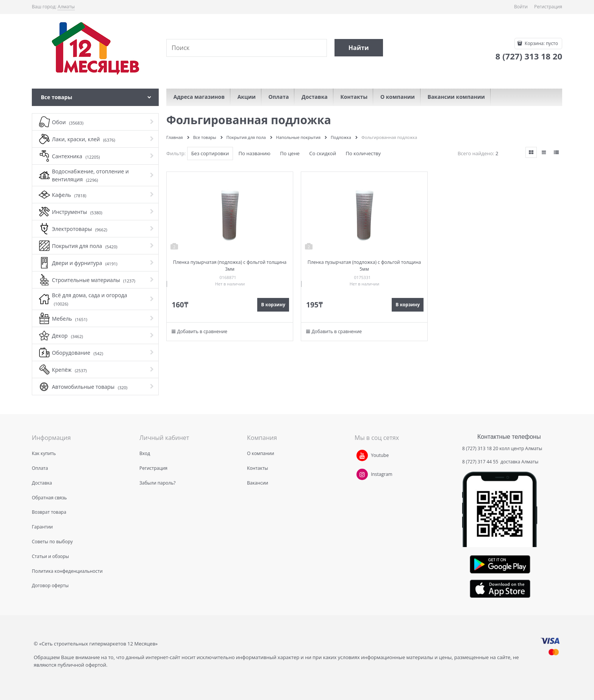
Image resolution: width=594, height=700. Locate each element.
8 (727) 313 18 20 (480, 448)
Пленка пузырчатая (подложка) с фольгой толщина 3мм (230, 266)
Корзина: (541, 43)
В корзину (273, 305)
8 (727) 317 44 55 (481, 462)
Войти (521, 7)
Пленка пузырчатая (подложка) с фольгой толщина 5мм (364, 266)
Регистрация (548, 7)
